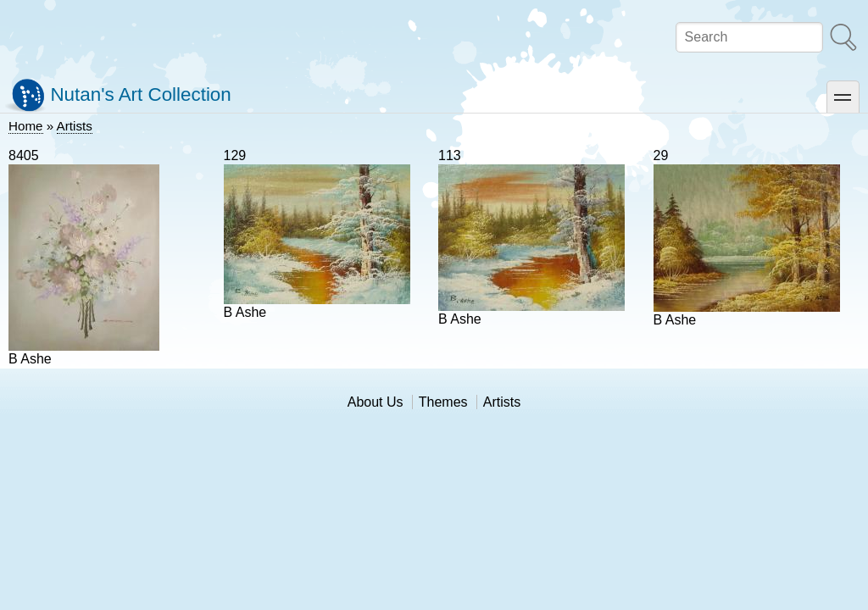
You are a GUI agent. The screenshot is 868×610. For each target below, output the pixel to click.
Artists (75, 126)
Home (26, 126)
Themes (443, 402)
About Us (376, 402)
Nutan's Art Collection (140, 94)
